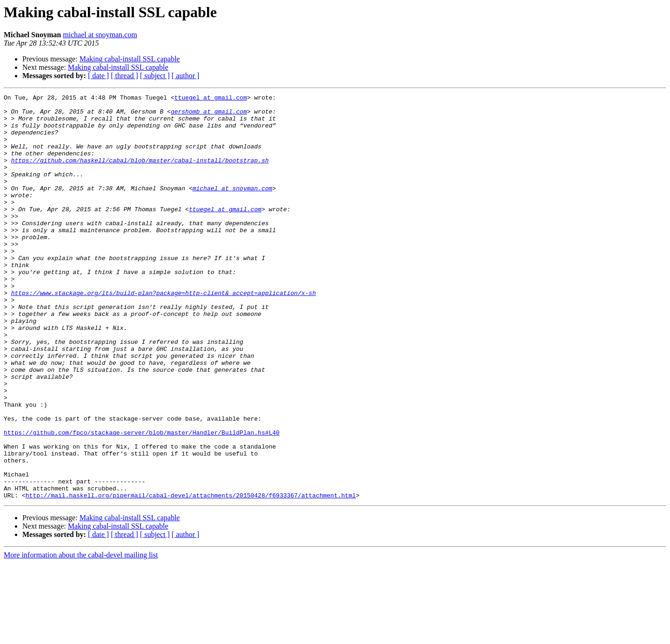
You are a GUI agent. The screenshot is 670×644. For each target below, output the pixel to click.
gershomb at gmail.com (209, 115)
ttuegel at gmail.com (211, 99)
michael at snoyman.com (100, 35)
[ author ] (186, 76)
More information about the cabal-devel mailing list (81, 636)
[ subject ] (155, 76)
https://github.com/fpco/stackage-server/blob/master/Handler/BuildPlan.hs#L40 (142, 501)
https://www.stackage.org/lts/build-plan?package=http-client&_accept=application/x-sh (164, 333)
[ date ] (98, 76)
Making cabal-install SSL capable (130, 59)
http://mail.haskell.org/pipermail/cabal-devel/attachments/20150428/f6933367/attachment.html (191, 576)
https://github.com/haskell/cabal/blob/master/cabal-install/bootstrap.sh (140, 174)
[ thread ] (124, 76)
